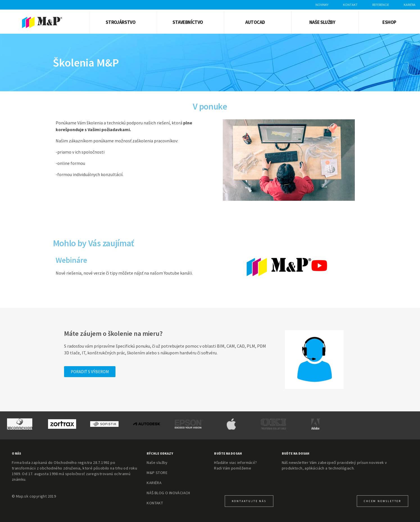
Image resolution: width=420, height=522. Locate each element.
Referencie (381, 5)
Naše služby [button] (322, 22)
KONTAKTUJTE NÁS (249, 501)
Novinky (322, 5)
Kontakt (350, 5)
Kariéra (410, 5)
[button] (90, 372)
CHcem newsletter (382, 501)
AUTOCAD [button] (255, 22)
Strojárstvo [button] (121, 22)
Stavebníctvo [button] (188, 22)
